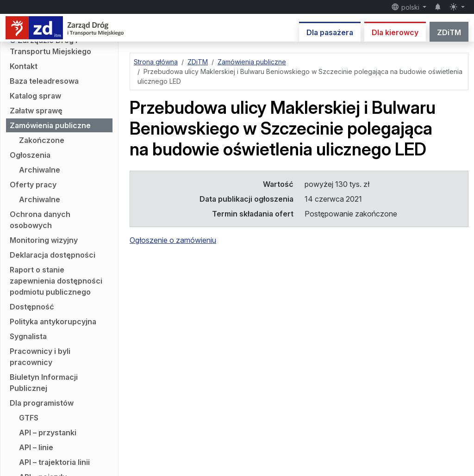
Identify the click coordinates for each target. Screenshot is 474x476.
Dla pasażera (330, 32)
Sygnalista (28, 336)
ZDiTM (449, 32)
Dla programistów (42, 403)
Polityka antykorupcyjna (53, 321)
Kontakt (24, 66)
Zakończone (42, 140)
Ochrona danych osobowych (40, 220)
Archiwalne (40, 170)
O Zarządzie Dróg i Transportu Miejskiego (50, 46)
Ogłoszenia (30, 155)
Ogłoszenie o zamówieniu (173, 240)
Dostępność (32, 307)
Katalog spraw (35, 96)
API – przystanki (48, 433)
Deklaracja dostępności (53, 255)
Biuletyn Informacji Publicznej (44, 383)
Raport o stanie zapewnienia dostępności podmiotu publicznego (56, 281)
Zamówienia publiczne (50, 125)
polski (406, 7)
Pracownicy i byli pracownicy (40, 357)
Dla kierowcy (395, 32)
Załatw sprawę (36, 111)
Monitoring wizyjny (44, 240)
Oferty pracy (33, 185)
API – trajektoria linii (54, 462)
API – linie (36, 447)
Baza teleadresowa (44, 81)
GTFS (29, 418)
